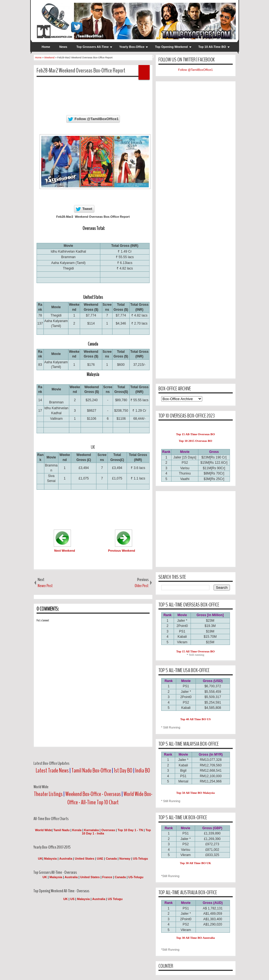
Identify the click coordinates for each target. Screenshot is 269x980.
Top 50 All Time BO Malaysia (195, 793)
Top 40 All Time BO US (195, 719)
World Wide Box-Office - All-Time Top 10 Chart (110, 798)
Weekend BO (145, 56)
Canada (111, 859)
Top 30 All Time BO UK (195, 863)
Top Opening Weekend (171, 47)
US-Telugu (140, 859)
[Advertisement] (137, 94)
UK (40, 859)
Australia (66, 859)
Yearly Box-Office (132, 47)
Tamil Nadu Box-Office (91, 771)
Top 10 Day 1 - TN (130, 830)
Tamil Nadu (62, 830)
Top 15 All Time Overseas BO (195, 651)
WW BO (121, 56)
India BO (143, 771)
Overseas (109, 830)
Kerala (77, 830)
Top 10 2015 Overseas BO (195, 441)
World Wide (43, 830)
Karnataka (91, 830)
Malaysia (50, 859)
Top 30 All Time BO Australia (195, 938)
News (63, 47)
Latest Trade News (52, 771)
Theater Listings (48, 794)
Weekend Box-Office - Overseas (93, 794)
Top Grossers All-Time (93, 47)
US (72, 899)
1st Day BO (123, 771)
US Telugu (115, 899)
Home (46, 47)
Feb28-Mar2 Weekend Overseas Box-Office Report (81, 71)
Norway (125, 859)
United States (84, 859)
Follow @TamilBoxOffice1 (195, 70)
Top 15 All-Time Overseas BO (196, 434)
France (107, 877)
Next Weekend (65, 551)
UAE (100, 859)
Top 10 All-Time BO (212, 47)
